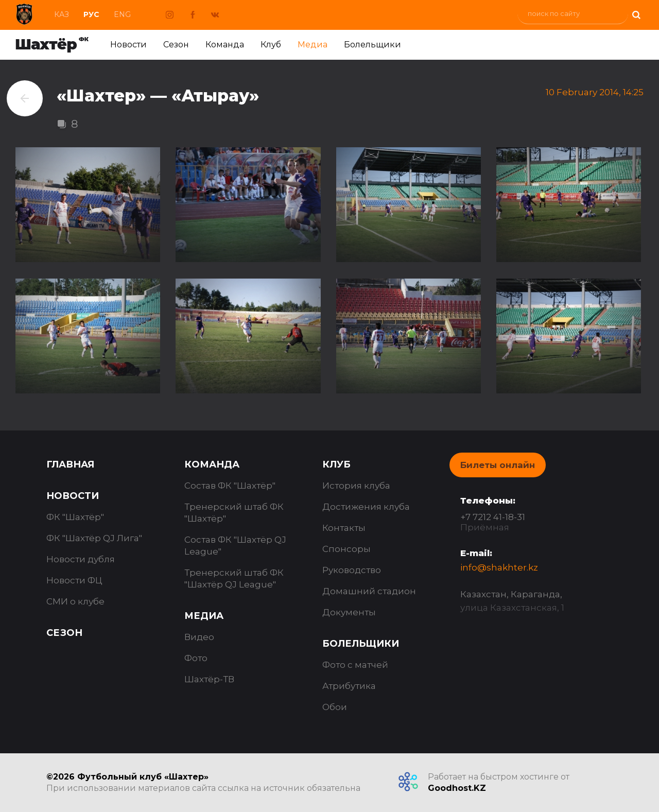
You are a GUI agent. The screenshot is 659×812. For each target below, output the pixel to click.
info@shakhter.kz (499, 567)
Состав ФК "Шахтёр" (230, 486)
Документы (349, 612)
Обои (335, 707)
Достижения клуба (366, 507)
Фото (196, 658)
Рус (91, 14)
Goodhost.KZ (457, 788)
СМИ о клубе (75, 601)
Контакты (344, 528)
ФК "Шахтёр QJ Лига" (94, 538)
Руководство (352, 570)
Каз (62, 14)
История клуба (356, 486)
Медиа (313, 45)
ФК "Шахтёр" (75, 517)
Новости (128, 45)
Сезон (176, 45)
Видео (199, 637)
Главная (70, 464)
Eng (122, 14)
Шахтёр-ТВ (209, 679)
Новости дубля (81, 559)
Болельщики (372, 45)
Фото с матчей (355, 665)
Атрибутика (349, 686)
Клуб (271, 45)
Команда (225, 45)
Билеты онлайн (498, 465)
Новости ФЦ (74, 580)
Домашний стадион (369, 591)
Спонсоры (346, 549)
